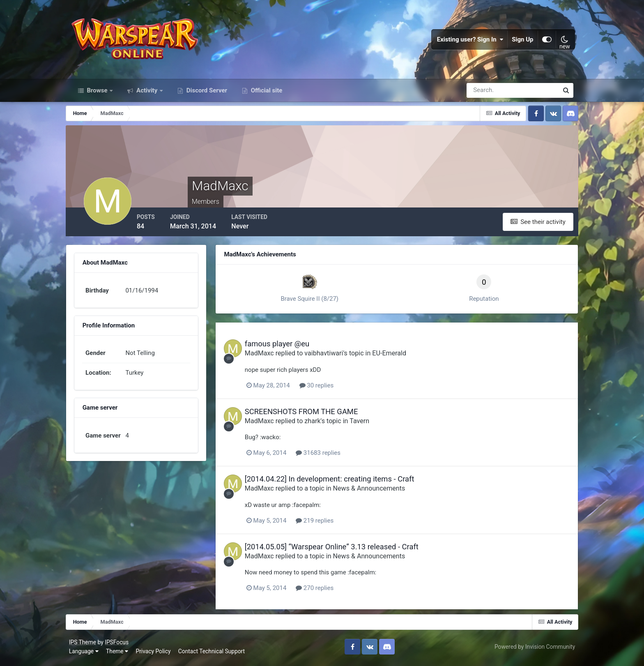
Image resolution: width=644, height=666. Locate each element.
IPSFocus (118, 644)
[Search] (484, 94)
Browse (97, 94)
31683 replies (328, 455)
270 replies (324, 590)
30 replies (326, 388)
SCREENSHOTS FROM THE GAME (311, 414)
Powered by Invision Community (533, 649)
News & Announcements (379, 491)
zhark (322, 423)
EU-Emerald (399, 356)
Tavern (369, 423)
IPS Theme (84, 644)
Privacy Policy (155, 653)
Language (85, 653)
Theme (119, 653)
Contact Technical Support (213, 653)
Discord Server (206, 94)
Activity (147, 94)
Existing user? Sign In (469, 41)
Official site (266, 94)
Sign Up (521, 41)
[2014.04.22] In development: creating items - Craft (339, 481)
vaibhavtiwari (333, 356)
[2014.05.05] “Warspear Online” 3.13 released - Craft (342, 549)
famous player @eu (287, 347)
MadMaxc (269, 356)
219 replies (324, 523)
